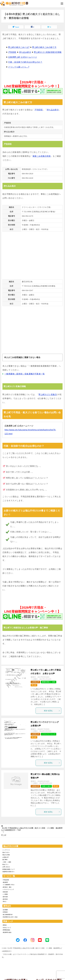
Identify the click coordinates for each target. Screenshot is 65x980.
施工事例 (5, 860)
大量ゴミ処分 (46, 786)
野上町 (34, 685)
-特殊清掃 (5, 892)
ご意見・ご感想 (7, 862)
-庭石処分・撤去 (7, 887)
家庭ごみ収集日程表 (42, 156)
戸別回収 (12, 52)
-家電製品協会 (6, 930)
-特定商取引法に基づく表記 (10, 917)
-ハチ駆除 (5, 894)
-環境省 (4, 925)
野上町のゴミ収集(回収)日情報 (48, 52)
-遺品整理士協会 (7, 932)
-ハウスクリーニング (8, 889)
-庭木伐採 (5, 897)
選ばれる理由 (6, 855)
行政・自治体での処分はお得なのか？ (25, 62)
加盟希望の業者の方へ (9, 872)
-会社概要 (5, 910)
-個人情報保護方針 (8, 915)
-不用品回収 (6, 880)
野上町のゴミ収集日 (48, 395)
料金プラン (6, 864)
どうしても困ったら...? (19, 67)
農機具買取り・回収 (49, 682)
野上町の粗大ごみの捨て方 (44, 47)
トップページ (6, 850)
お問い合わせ (6, 867)
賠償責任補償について (9, 869)
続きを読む (52, 711)
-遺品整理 (5, 882)
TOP (32, 829)
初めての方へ (6, 852)
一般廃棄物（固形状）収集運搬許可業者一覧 (25, 374)
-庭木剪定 (5, 899)
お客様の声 (35, 682)
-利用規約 (5, 912)
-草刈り (4, 901)
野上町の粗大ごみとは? (19, 47)
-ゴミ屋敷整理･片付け (8, 885)
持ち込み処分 (25, 52)
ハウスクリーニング (49, 734)
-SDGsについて (7, 928)
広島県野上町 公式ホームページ (23, 57)
